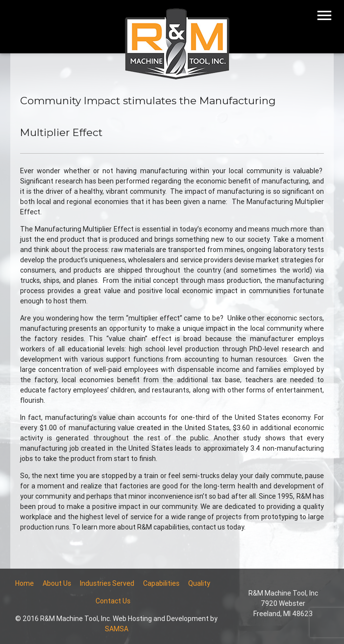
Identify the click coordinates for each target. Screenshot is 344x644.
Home (25, 583)
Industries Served (107, 583)
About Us (57, 583)
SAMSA (117, 629)
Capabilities (161, 583)
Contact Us (113, 601)
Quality (199, 583)
